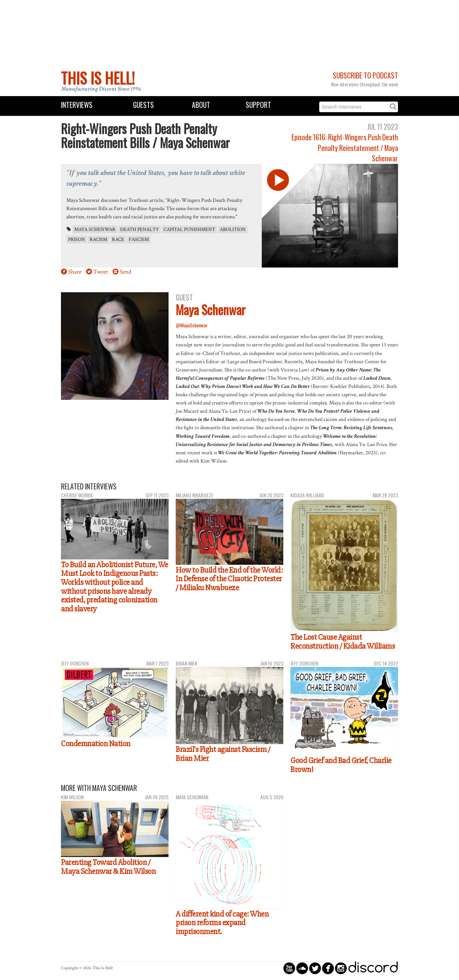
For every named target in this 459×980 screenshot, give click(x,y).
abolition (233, 229)
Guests (143, 105)
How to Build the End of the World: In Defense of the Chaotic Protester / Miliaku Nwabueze (229, 579)
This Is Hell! (98, 78)
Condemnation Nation (96, 744)
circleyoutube (289, 968)
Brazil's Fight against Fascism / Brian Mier (223, 754)
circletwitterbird (315, 968)
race (118, 240)
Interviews (77, 105)
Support (258, 105)
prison (77, 240)
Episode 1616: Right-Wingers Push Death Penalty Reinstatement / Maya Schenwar (345, 148)
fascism (139, 240)
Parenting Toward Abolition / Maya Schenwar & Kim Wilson (108, 867)
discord (373, 968)
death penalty (139, 229)
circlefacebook (328, 968)
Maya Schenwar (95, 229)
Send (126, 272)
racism (98, 240)
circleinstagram (341, 968)
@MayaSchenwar (192, 325)
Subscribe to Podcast (365, 75)
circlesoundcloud (302, 968)
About (201, 105)
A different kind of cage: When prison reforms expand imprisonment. (222, 923)
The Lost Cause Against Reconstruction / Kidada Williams (343, 642)
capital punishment (189, 229)
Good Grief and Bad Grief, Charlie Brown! (341, 765)
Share (75, 272)
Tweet (101, 272)
